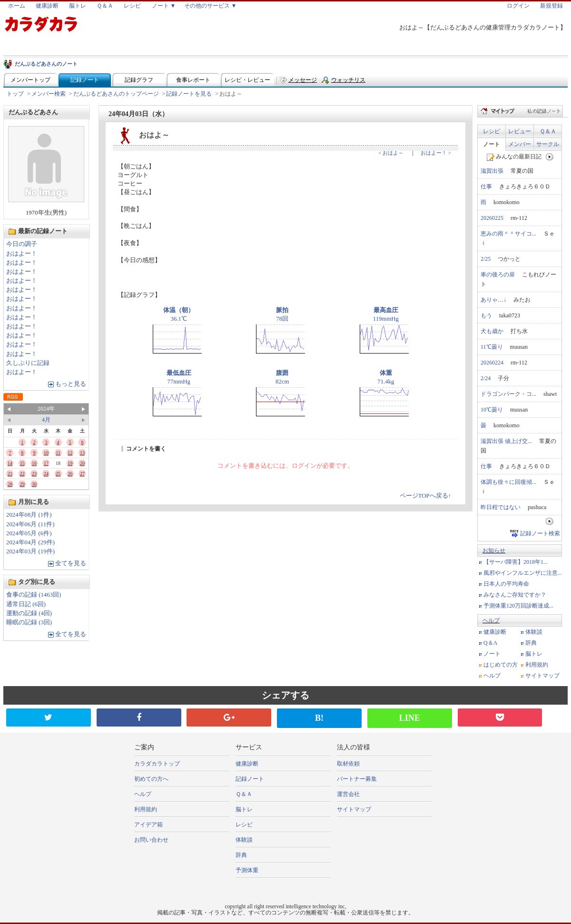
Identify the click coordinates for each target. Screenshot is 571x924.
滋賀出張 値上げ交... (506, 441)
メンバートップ (30, 80)
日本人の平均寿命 (506, 584)
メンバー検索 (49, 94)
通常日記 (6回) (26, 604)
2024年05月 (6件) (29, 533)
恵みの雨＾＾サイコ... (508, 234)
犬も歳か (492, 331)
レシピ (132, 6)
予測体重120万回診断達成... (518, 606)
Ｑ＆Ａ (105, 6)
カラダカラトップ (157, 764)
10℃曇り (492, 410)
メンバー (520, 144)
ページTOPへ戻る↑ (425, 496)
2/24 (486, 378)
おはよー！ (22, 254)
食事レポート (193, 80)
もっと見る (71, 384)
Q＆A (490, 643)
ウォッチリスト (348, 82)
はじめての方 (501, 665)
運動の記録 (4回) (29, 613)
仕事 (486, 187)
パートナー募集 (357, 779)
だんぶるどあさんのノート (46, 64)
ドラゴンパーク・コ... (508, 394)
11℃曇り (492, 347)
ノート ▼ (164, 6)
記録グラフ (139, 80)
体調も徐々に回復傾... (508, 482)
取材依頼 (348, 764)
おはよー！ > (436, 153)
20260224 (492, 363)
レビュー (520, 131)
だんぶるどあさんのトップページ (116, 94)
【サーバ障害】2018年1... (516, 562)
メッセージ (303, 80)
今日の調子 (22, 244)
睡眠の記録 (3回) (29, 622)
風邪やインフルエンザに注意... (523, 573)
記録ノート (85, 80)
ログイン (518, 6)
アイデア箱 (148, 825)
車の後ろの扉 (498, 275)
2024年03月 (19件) (30, 551)
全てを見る (71, 563)
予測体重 (247, 870)
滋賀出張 (492, 171)
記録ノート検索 (540, 533)
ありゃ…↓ (493, 300)
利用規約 (537, 665)
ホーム (17, 6)
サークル (548, 144)
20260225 (492, 218)
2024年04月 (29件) (30, 542)
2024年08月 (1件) (29, 515)
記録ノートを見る (189, 94)
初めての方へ (151, 779)
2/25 (486, 259)
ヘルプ (491, 620)
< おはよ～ (391, 153)
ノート (492, 144)
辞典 (531, 643)
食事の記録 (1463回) (34, 595)
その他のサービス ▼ (211, 6)
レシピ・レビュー (247, 80)
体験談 (534, 632)
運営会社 (348, 794)
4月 (46, 420)
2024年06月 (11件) (30, 524)
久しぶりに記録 (28, 363)
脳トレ (78, 6)
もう (486, 315)
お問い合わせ (151, 840)
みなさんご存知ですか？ (515, 595)
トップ (15, 94)
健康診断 (47, 6)
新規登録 (551, 6)
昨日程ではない (501, 507)
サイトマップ (542, 676)
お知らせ (494, 550)
